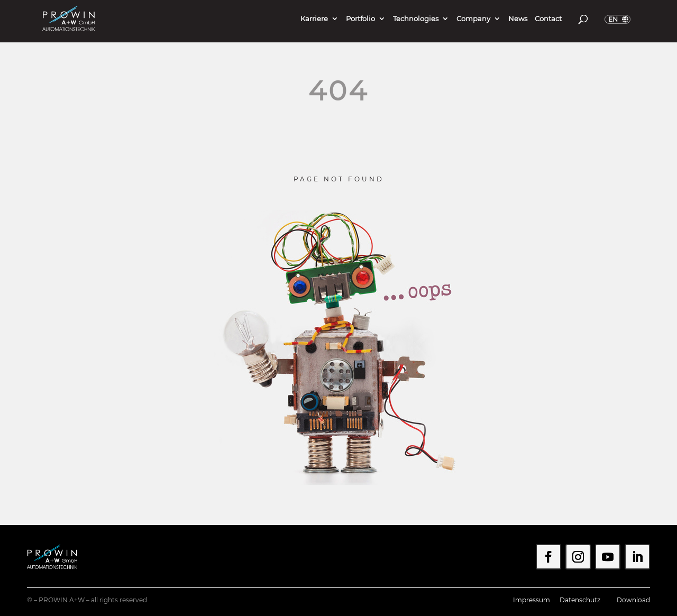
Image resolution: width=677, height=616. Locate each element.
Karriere (314, 19)
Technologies (416, 19)
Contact (548, 19)
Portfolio (360, 19)
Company (473, 19)
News (518, 19)
